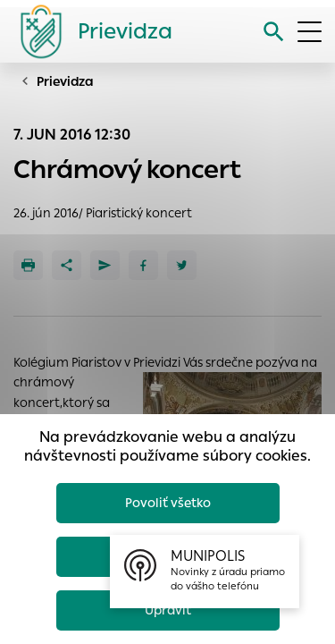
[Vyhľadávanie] (274, 32)
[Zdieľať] (67, 265)
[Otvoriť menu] (310, 32)
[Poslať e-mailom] (105, 265)
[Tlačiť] (28, 265)
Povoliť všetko (168, 503)
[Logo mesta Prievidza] (89, 31)
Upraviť (168, 610)
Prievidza (65, 81)
